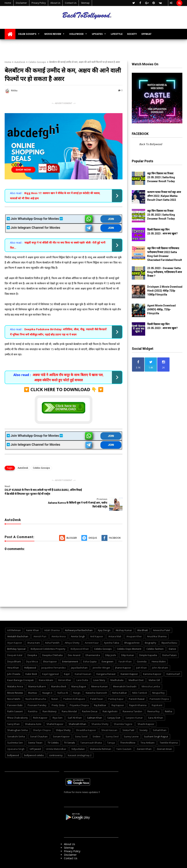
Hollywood (30, 657)
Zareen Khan (144, 738)
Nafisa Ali (63, 682)
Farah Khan (125, 650)
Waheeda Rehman (101, 738)
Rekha (169, 701)
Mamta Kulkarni (37, 675)
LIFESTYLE (117, 34)
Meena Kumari (100, 675)
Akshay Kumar (124, 619)
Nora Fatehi (14, 688)
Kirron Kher (65, 669)
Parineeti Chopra (159, 688)
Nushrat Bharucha (36, 688)
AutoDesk (20, 62)
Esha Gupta (90, 650)
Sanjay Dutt (114, 707)
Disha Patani (169, 644)
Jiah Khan (142, 657)
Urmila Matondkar (56, 738)
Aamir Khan (33, 619)
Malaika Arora (15, 675)
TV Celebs (53, 732)
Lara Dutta (82, 669)
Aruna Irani (34, 632)
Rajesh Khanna (138, 694)
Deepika (32, 644)
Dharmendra (93, 644)
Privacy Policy (39, 3)
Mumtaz (33, 682)
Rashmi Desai (90, 701)
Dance (172, 638)
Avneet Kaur (92, 632)
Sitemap (85, 3)
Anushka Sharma (157, 625)
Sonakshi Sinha (16, 725)
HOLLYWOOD (76, 34)
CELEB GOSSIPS (27, 34)
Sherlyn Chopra (42, 719)
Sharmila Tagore (123, 713)
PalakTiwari (97, 688)
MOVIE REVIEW (53, 34)
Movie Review (15, 682)
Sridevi (96, 725)
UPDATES (97, 34)
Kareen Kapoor (129, 663)
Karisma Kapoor (152, 663)
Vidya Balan (78, 738)
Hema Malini (159, 650)
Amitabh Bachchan (18, 625)
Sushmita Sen (15, 732)
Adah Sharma (52, 619)
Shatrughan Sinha (17, 719)
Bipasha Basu (169, 632)
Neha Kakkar (120, 682)
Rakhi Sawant (15, 701)
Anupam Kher (134, 625)
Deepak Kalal (15, 644)
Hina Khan (13, 657)
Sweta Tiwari (35, 732)
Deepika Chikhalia (52, 644)
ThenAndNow (128, 732)
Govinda (142, 650)
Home (8, 3)
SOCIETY (132, 34)
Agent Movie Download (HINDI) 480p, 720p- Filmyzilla (161, 309)
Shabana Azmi (33, 713)
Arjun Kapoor (15, 632)
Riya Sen (58, 707)
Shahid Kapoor (55, 713)
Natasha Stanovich (96, 682)
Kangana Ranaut (106, 663)
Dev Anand (74, 644)
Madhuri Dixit (136, 669)
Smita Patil (128, 719)
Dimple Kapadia (148, 644)
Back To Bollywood (151, 144)
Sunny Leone (131, 725)
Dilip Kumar (128, 644)
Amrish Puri (40, 625)
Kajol (67, 663)
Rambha (33, 701)
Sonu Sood (81, 725)
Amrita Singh (78, 625)
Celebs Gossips (37, 62)
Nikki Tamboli (140, 682)
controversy (56, 744)
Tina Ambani (147, 732)
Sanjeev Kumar (134, 707)
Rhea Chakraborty (18, 707)
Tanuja (111, 732)
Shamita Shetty (100, 713)
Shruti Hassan (109, 719)
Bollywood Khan (80, 638)
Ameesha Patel (162, 619)
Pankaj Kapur (116, 688)
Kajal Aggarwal (50, 663)
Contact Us (71, 3)
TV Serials (70, 732)
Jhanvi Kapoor (123, 657)
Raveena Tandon (132, 701)
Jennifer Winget (101, 657)
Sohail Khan (160, 719)
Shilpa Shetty (63, 719)
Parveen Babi (15, 694)
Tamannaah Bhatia (91, 732)
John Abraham (160, 657)
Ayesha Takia (112, 632)
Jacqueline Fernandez (54, 657)
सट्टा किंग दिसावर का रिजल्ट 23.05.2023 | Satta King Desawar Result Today (161, 177)
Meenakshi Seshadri (125, 675)
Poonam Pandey (37, 694)
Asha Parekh (52, 632)
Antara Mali (115, 625)
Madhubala (117, 669)
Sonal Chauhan (39, 725)
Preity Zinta (58, 694)
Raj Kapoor (118, 694)
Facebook (115, 527)
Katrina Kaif (173, 663)
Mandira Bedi (59, 675)
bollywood (13, 744)
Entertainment (70, 650)
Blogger (72, 527)
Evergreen (108, 650)
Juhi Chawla (14, 663)
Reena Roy (154, 701)
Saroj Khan (13, 713)
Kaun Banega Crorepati (20, 669)
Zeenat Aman (164, 738)
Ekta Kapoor (50, 650)
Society (144, 719)
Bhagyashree (132, 632)
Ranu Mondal (69, 701)
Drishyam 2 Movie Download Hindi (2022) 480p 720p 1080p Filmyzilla (165, 291)
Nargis (77, 682)
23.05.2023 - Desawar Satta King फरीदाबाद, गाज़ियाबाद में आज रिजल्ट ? (165, 272)
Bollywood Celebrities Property (48, 638)
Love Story (99, 669)
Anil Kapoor (97, 625)
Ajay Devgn (104, 619)
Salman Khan (95, 707)
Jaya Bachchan (79, 657)
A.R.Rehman (14, 619)
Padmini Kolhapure (74, 688)
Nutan (55, 688)
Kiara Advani (46, 669)
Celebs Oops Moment (129, 638)
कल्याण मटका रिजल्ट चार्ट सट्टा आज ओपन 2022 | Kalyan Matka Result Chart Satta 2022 (164, 196)
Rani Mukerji (50, 701)
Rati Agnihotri (110, 701)
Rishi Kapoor (40, 707)
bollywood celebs (34, 744)
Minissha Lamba (151, 675)
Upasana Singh (16, 738)
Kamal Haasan (83, 663)
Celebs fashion (155, 638)
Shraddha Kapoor (86, 719)
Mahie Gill (154, 669)
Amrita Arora (59, 625)
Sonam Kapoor (61, 725)
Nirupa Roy (158, 682)
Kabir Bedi (31, 663)
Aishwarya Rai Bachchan (79, 619)
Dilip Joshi (111, 644)
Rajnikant (157, 694)
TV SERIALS (13, 44)
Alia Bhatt (142, 619)
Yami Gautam (124, 738)
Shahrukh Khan (77, 713)
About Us (55, 3)
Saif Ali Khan (75, 707)
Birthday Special (16, 638)
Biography (151, 632)
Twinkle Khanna (169, 732)
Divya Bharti (14, 650)
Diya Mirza (32, 650)
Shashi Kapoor (146, 713)
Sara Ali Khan (155, 707)
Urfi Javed (35, 738)
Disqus (93, 527)
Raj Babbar (100, 694)
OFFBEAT (146, 34)
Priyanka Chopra (79, 694)
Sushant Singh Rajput (156, 725)
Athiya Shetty (72, 632)
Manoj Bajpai (79, 675)
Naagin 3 (47, 682)
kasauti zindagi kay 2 (80, 744)
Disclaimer (21, 3)
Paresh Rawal (137, 688)
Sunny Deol (112, 725)
